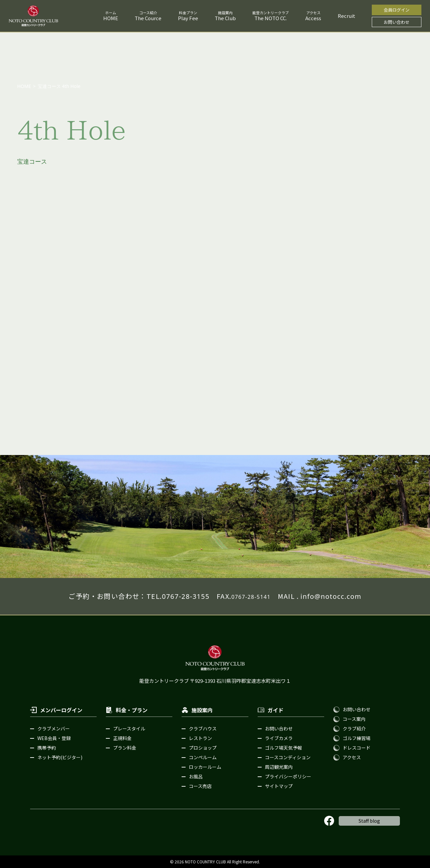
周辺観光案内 (279, 767)
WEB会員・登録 (54, 738)
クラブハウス (203, 728)
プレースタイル (129, 728)
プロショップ (203, 748)
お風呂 (196, 776)
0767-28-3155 (186, 596)
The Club (225, 18)
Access (313, 18)
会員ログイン (397, 10)
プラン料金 (125, 748)
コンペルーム (203, 757)
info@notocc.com (331, 596)
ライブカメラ (279, 738)
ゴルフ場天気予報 (283, 748)
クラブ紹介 (354, 728)
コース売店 (200, 786)
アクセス (352, 757)
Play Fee (188, 18)
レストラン (200, 738)
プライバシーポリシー (288, 776)
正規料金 (122, 738)
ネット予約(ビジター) (60, 757)
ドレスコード (357, 748)
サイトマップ (279, 786)
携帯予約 (47, 748)
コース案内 (354, 719)
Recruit (346, 16)
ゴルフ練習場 (357, 738)
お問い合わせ (397, 22)
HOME (111, 18)
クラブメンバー (54, 728)
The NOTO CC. (271, 18)
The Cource (148, 18)
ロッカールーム (205, 767)
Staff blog (369, 821)
